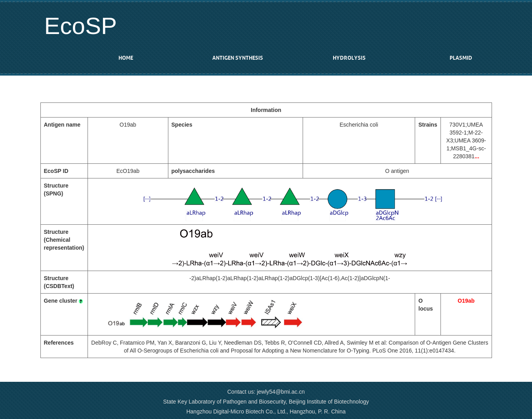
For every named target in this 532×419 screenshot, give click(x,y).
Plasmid (461, 58)
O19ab (466, 301)
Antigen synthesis (238, 58)
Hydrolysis (349, 58)
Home (126, 58)
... (477, 156)
